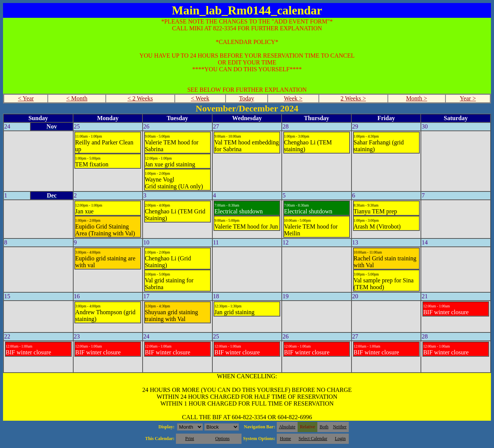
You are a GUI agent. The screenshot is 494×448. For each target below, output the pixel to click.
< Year (26, 98)
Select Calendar (313, 439)
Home (285, 439)
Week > (293, 98)
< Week (200, 98)
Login (340, 439)
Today (246, 98)
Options (223, 439)
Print (189, 439)
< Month (77, 98)
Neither (340, 427)
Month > (417, 98)
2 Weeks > (353, 98)
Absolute (287, 427)
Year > (468, 98)
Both (324, 427)
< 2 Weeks (140, 98)
